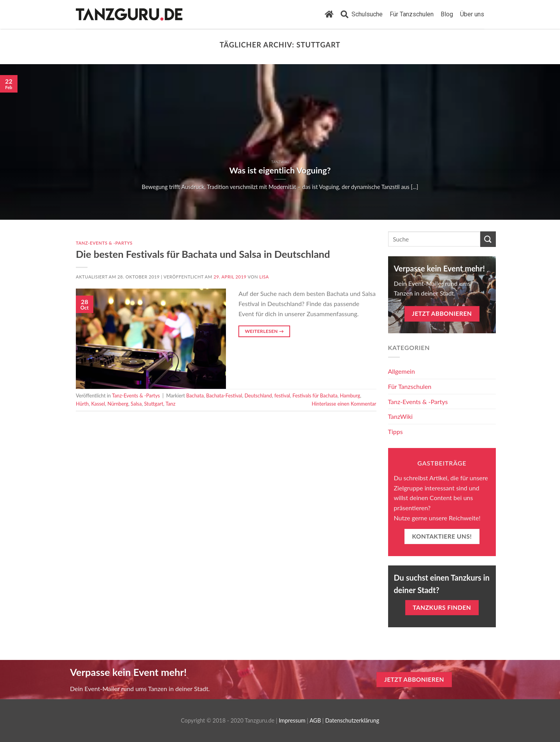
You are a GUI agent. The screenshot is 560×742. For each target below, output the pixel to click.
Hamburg (350, 395)
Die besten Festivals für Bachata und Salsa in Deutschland (203, 254)
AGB (315, 720)
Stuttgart (153, 404)
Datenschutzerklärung (352, 720)
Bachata (195, 395)
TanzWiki (401, 416)
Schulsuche (362, 14)
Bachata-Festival (224, 395)
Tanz (171, 404)
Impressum (292, 720)
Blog (447, 14)
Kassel (98, 404)
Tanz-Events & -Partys (104, 243)
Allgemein (402, 371)
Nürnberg (118, 404)
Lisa (264, 277)
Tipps (395, 431)
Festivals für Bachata (315, 395)
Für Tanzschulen (412, 14)
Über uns (472, 14)
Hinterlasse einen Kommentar (344, 404)
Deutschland (258, 395)
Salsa (136, 404)
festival (282, 395)
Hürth (82, 404)
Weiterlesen (264, 331)
